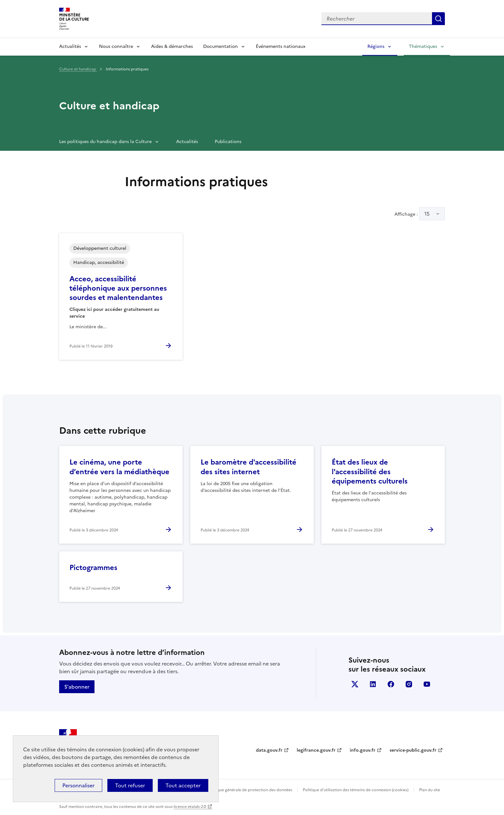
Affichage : (420, 214)
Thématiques (423, 46)
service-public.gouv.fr (413, 750)
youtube (427, 684)
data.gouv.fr (269, 750)
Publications (228, 142)
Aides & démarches (172, 46)
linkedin (373, 684)
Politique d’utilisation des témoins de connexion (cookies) (356, 790)
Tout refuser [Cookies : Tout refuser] (130, 785)
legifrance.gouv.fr (316, 750)
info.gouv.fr (363, 750)
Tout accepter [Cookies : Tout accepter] (183, 785)
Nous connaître (116, 46)
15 (427, 214)
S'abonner (77, 687)
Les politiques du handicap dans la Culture (105, 142)
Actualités (70, 46)
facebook (391, 684)
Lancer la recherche (438, 19)
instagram (409, 684)
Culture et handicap (78, 69)
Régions (376, 46)
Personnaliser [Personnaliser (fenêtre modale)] (78, 785)
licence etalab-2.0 (190, 807)
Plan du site (430, 790)
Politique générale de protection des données (250, 790)
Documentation (221, 46)
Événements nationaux (281, 46)
